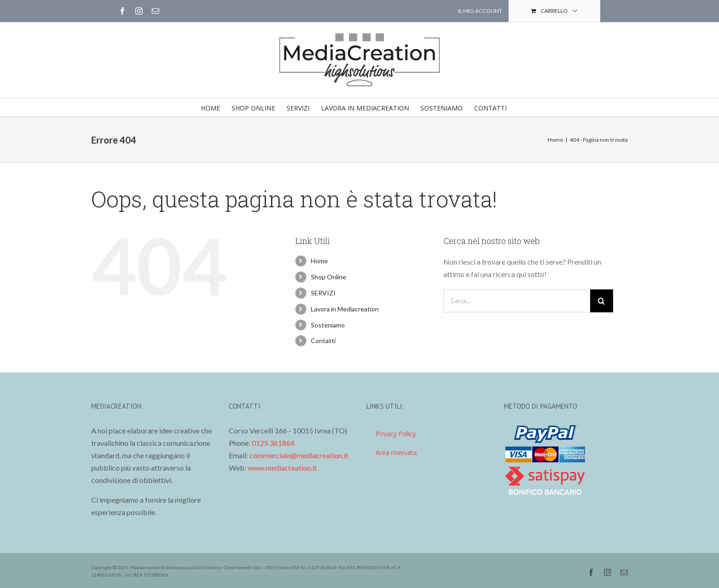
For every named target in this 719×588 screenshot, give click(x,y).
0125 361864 (273, 443)
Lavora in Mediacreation (345, 309)
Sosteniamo (328, 325)
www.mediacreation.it (282, 468)
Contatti (323, 341)
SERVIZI (323, 293)
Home (319, 261)
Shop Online (329, 277)
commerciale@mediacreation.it (299, 455)
